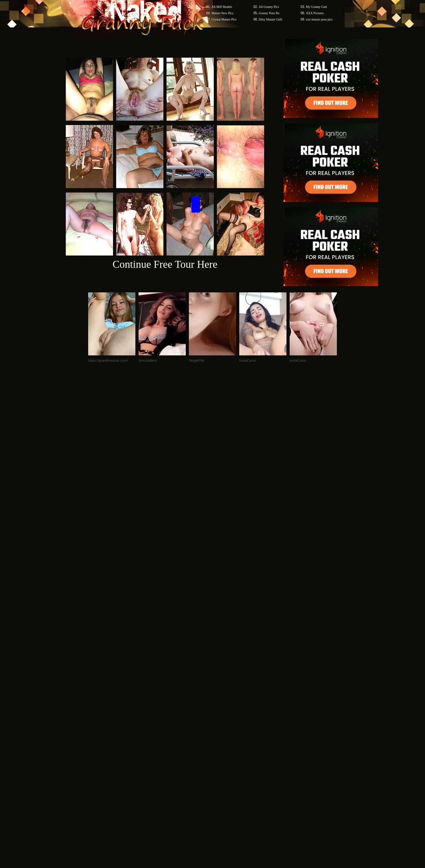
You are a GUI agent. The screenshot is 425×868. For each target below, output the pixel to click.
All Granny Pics (269, 7)
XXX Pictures (315, 13)
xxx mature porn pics (319, 19)
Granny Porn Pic (269, 13)
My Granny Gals (317, 7)
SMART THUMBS (224, 748)
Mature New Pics (222, 13)
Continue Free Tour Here (165, 264)
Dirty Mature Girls (271, 19)
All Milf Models (222, 7)
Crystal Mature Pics (224, 19)
